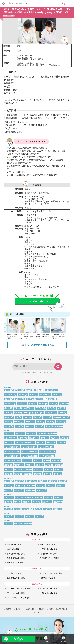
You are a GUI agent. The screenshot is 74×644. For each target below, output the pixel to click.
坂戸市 (39, 442)
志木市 (43, 438)
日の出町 (50, 390)
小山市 (18, 516)
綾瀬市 (7, 490)
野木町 (38, 516)
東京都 (6, 387)
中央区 (46, 417)
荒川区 (48, 426)
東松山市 (50, 442)
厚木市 (61, 481)
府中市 (40, 399)
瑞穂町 (29, 390)
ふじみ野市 (8, 438)
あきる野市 (8, 395)
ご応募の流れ (30, 609)
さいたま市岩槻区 (10, 461)
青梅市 (7, 390)
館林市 (17, 524)
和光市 (18, 442)
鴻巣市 (7, 470)
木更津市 (57, 502)
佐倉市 (47, 497)
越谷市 (38, 465)
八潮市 (28, 465)
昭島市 (51, 399)
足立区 (59, 422)
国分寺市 (20, 404)
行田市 (7, 474)
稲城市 (17, 413)
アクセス (36, 613)
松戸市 (18, 497)
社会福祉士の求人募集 (16, 578)
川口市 (25, 461)
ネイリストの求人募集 (48, 589)
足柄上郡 (29, 490)
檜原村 (32, 395)
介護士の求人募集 (14, 573)
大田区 (28, 422)
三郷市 (7, 465)
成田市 (35, 502)
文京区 (7, 422)
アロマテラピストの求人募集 (19, 598)
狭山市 (29, 434)
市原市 (57, 497)
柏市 (16, 502)
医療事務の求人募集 (15, 563)
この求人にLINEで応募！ (18, 639)
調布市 (7, 408)
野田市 (7, 502)
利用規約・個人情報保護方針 (58, 609)
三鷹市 (17, 408)
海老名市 (19, 486)
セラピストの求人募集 (48, 593)
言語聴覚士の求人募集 (48, 554)
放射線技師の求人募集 (16, 558)
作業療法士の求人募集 (16, 554)
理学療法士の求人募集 (48, 549)
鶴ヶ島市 (28, 442)
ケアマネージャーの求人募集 (51, 573)
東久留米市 (8, 404)
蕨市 (45, 461)
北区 (17, 417)
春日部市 (17, 465)
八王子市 (39, 408)
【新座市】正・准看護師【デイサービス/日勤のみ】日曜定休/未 (11, 336)
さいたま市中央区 (28, 451)
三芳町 (63, 438)
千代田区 (17, 422)
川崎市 (30, 481)
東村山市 (18, 399)
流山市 (27, 497)
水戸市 (7, 509)
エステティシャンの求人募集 (19, 589)
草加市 (54, 461)
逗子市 (29, 486)
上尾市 (48, 465)
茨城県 (6, 506)
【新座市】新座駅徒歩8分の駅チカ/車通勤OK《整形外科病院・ (58, 336)
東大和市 (30, 399)
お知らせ (19, 609)
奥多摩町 (21, 395)
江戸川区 (7, 426)
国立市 (52, 404)
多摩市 (7, 413)
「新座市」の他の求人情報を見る (37, 345)
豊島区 (36, 417)
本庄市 (47, 470)
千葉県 (6, 495)
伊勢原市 (17, 490)
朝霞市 (7, 442)
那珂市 (56, 509)
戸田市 (36, 461)
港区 (65, 417)
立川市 (55, 395)
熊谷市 (36, 470)
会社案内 (42, 609)
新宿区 (26, 417)
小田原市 (7, 486)
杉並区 (37, 413)
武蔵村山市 (43, 395)
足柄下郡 (40, 490)
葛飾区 (28, 426)
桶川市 (17, 470)
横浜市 (7, 481)
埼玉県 (6, 431)
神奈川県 (6, 478)
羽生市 (17, 474)
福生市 (38, 390)
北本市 (26, 470)
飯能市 (7, 434)
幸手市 (56, 474)
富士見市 (32, 438)
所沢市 (50, 434)
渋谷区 (56, 417)
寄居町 (57, 470)
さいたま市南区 (44, 447)
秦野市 (59, 486)
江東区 (18, 426)
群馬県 (6, 521)
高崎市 (26, 524)
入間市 (40, 434)
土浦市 (17, 509)
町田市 (60, 408)
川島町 (60, 442)
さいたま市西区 (10, 447)
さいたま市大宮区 (45, 451)
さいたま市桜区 (27, 447)
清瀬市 (7, 399)
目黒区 (49, 422)
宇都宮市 (7, 516)
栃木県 (6, 513)
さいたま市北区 (10, 456)
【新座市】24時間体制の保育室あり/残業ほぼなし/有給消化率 (42, 336)
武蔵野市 (27, 408)
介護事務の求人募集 (48, 578)
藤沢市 (51, 481)
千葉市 (7, 497)
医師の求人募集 (13, 549)
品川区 (39, 422)
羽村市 (18, 390)
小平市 (31, 404)
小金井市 (63, 404)
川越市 (21, 438)
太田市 (7, 524)
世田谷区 (49, 413)
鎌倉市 (39, 486)
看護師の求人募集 (14, 545)
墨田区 (38, 426)
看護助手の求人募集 (48, 545)
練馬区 (26, 413)
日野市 (50, 408)
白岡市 (46, 474)
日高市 (18, 434)
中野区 (61, 413)
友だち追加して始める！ (37, 301)
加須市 (26, 474)
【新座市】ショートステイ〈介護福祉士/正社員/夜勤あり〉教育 (27, 336)
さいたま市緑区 (45, 456)
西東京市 (42, 404)
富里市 (25, 502)
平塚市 (49, 486)
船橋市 (37, 497)
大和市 (41, 481)
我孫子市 (45, 502)
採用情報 (9, 609)
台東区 (57, 426)
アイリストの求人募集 (16, 593)
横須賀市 (18, 481)
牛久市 (46, 509)
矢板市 (28, 516)
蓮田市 (36, 474)
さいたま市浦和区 (10, 451)
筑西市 (36, 509)
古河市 (26, 509)
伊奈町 (57, 465)
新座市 (53, 438)
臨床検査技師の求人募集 (49, 558)
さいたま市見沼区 (27, 456)
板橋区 (7, 417)
